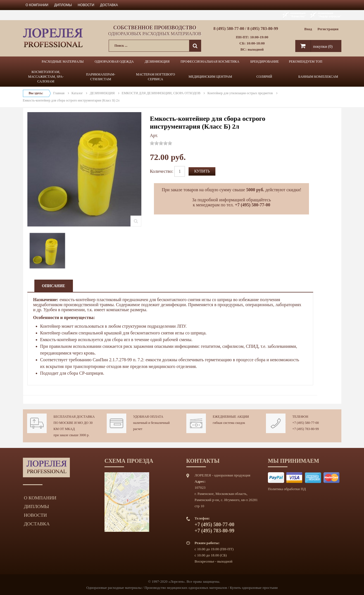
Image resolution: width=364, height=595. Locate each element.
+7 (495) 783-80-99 (306, 429)
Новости (86, 5)
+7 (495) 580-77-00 (306, 423)
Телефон (300, 417)
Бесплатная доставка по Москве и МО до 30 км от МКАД (74, 423)
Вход (308, 29)
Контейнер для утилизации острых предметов (240, 93)
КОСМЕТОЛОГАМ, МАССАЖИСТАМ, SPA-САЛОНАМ (46, 77)
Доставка (109, 5)
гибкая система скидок (229, 423)
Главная (59, 93)
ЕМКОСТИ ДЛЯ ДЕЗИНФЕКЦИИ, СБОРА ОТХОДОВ (161, 93)
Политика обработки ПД (287, 489)
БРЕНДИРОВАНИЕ (265, 62)
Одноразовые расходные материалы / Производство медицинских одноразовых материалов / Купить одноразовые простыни (182, 588)
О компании (37, 5)
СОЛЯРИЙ (264, 77)
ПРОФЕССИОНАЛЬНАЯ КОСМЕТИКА (210, 62)
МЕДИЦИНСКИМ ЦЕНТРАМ (210, 77)
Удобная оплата (148, 417)
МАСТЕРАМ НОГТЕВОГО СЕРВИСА (156, 77)
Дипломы (63, 5)
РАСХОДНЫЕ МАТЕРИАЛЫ (63, 62)
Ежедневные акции (231, 417)
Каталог (77, 93)
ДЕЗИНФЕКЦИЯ (157, 62)
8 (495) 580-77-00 (229, 29)
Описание (53, 286)
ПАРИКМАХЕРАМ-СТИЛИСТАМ (101, 77)
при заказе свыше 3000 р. (72, 435)
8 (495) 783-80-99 (263, 29)
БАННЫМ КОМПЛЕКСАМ (318, 77)
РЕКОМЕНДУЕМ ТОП (305, 62)
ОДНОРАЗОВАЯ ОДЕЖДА (114, 62)
